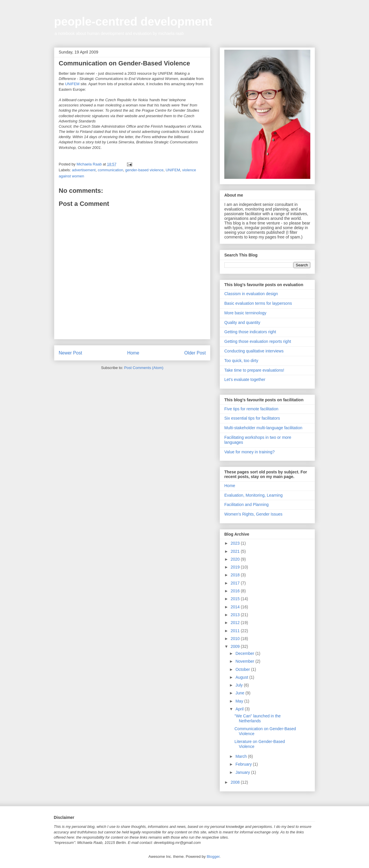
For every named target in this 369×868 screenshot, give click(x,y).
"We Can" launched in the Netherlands (258, 718)
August (242, 677)
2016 (236, 591)
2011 (236, 631)
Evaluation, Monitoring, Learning (254, 495)
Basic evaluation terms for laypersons (258, 303)
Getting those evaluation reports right (258, 341)
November (245, 661)
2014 (236, 607)
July (240, 685)
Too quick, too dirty (241, 361)
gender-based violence (144, 170)
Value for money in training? (249, 452)
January (243, 772)
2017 (236, 583)
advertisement (84, 170)
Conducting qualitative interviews (254, 351)
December (245, 653)
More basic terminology (245, 313)
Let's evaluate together (245, 379)
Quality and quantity (242, 322)
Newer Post (70, 353)
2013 (236, 615)
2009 (236, 646)
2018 (236, 575)
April (240, 709)
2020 (236, 559)
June (240, 693)
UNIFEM (72, 84)
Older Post (195, 353)
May (240, 701)
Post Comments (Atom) (144, 368)
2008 (236, 782)
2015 (236, 599)
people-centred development (133, 22)
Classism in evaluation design (251, 294)
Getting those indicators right (250, 332)
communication (110, 170)
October (243, 669)
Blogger (213, 857)
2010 (236, 639)
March (242, 756)
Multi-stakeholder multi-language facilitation (263, 428)
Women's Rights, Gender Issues (253, 514)
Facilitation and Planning (247, 505)
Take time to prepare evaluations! (254, 370)
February (244, 764)
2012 (236, 623)
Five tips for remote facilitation (251, 409)
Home (133, 353)
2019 (236, 567)
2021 (236, 551)
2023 (236, 543)
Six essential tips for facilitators (252, 418)
